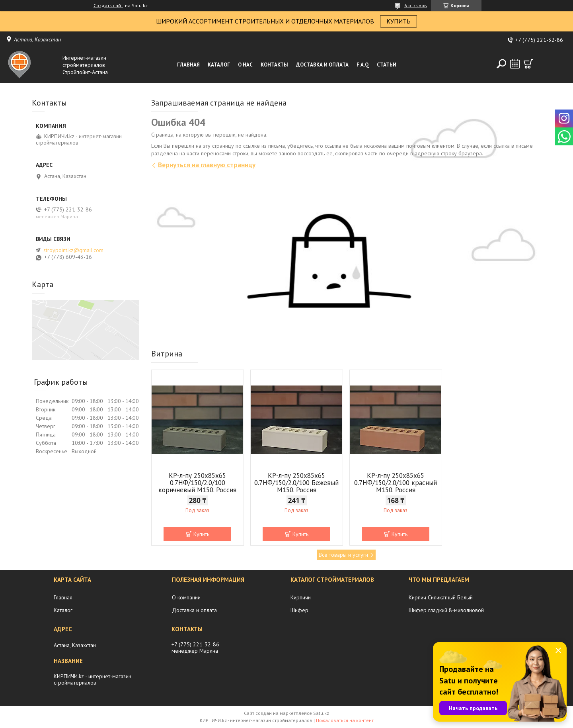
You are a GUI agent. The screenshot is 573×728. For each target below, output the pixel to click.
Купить (201, 534)
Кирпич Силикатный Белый (441, 597)
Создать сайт (108, 6)
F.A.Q (363, 65)
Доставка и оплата (322, 65)
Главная (188, 65)
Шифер (299, 610)
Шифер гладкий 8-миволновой (446, 610)
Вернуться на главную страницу (207, 165)
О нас (245, 65)
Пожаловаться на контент (345, 720)
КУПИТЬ (399, 21)
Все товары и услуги (343, 555)
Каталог (219, 65)
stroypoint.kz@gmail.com (73, 250)
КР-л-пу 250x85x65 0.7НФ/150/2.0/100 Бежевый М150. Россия (296, 483)
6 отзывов (416, 5)
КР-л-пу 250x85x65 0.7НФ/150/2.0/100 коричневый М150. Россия (197, 483)
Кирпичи (301, 597)
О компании (186, 597)
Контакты (274, 65)
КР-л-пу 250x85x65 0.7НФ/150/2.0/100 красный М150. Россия (396, 483)
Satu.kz (321, 713)
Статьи (387, 65)
